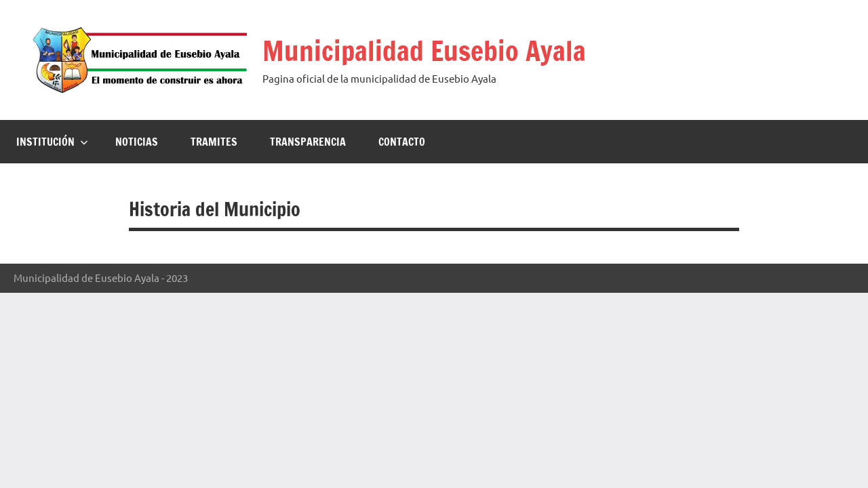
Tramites (214, 142)
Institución (52, 142)
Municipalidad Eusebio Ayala (424, 50)
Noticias (137, 142)
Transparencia (308, 142)
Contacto (402, 142)
